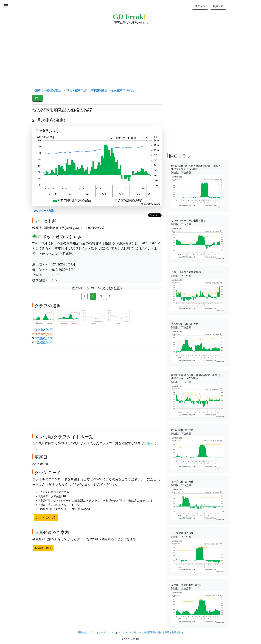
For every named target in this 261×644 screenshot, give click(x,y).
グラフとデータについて (102, 632)
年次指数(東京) (44, 343)
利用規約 (176, 632)
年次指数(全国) (44, 338)
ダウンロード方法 (44, 211)
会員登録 (218, 6)
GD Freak (129, 17)
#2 (37, 98)
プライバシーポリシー (129, 632)
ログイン (200, 6)
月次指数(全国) (44, 330)
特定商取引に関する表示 (156, 632)
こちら (149, 443)
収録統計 (82, 632)
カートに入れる (46, 517)
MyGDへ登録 (43, 548)
